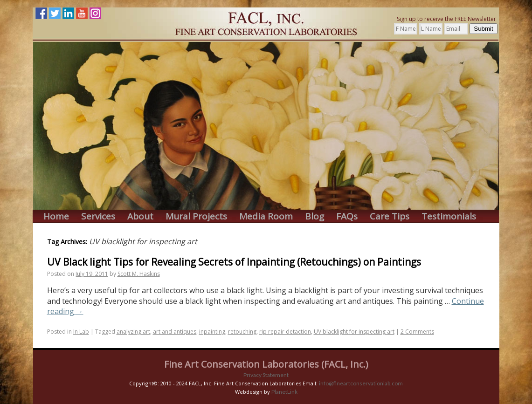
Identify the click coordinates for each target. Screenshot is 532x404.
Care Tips (390, 216)
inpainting (212, 332)
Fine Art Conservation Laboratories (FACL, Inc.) (266, 364)
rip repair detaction (285, 332)
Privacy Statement (266, 375)
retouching (242, 332)
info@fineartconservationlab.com (361, 383)
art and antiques (175, 332)
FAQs (347, 216)
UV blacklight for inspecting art (354, 332)
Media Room (266, 216)
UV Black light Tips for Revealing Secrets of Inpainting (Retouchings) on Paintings (234, 262)
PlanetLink (284, 392)
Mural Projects (196, 216)
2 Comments (417, 332)
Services (98, 216)
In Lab (81, 332)
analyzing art (133, 332)
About (140, 216)
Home (56, 216)
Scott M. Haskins (139, 274)
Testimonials (449, 216)
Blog (314, 216)
